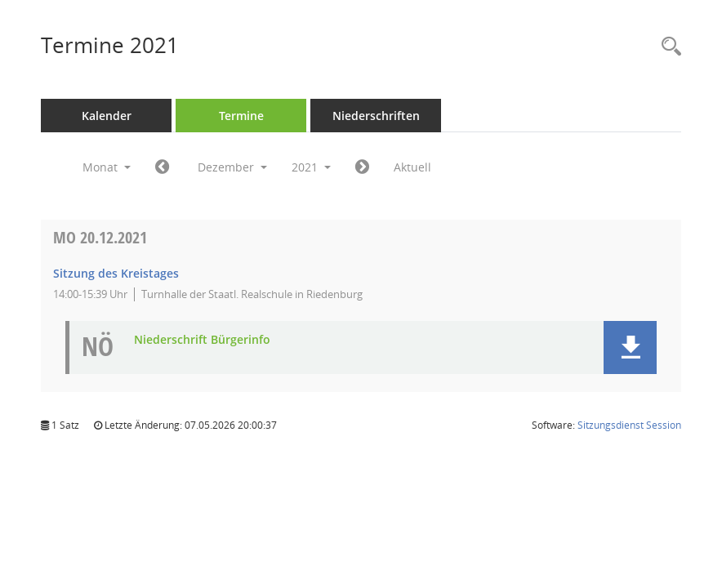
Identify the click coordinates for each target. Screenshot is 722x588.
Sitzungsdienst (629, 425)
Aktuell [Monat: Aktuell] (412, 167)
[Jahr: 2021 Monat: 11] (162, 167)
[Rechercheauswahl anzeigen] (667, 47)
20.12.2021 (100, 237)
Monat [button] (107, 167)
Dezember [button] (232, 167)
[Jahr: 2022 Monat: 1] (362, 167)
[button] (630, 347)
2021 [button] (311, 167)
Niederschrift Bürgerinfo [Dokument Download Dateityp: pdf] (202, 340)
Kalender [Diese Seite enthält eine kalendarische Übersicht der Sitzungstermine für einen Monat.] (107, 116)
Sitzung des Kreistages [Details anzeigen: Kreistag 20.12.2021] (116, 273)
